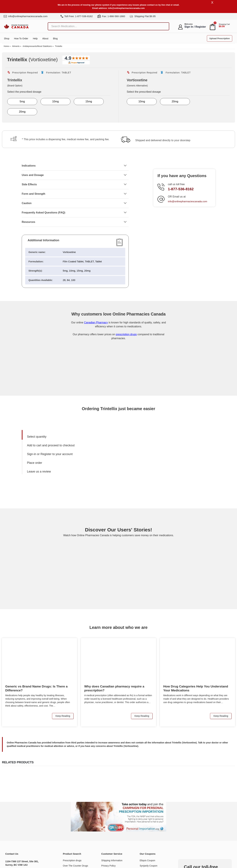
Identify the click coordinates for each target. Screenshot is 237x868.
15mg (89, 102)
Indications (29, 166)
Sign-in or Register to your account (50, 454)
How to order (21, 39)
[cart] (213, 27)
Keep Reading (63, 716)
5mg (22, 102)
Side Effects (29, 185)
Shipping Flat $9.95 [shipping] (143, 16)
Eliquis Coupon (147, 861)
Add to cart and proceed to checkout (51, 446)
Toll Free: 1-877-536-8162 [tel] (76, 16)
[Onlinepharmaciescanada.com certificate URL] (118, 382)
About (45, 39)
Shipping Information (112, 861)
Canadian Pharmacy (96, 323)
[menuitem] (72, 437)
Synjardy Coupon (149, 866)
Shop (7, 39)
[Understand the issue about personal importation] (118, 817)
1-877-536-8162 (181, 189)
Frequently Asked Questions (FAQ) (43, 213)
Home (6, 46)
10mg (55, 102)
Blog (55, 39)
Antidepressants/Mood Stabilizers (37, 46)
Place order (35, 463)
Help (35, 39)
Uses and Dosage (33, 175)
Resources (28, 222)
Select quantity (37, 437)
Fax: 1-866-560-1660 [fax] (111, 16)
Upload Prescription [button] (220, 39)
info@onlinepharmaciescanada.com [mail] (26, 16)
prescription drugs (126, 335)
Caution (27, 203)
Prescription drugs (72, 861)
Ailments (16, 46)
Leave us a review (39, 472)
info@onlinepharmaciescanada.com (126, 8)
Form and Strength (33, 194)
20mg (22, 112)
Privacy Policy (108, 866)
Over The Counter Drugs (75, 866)
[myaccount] (180, 27)
